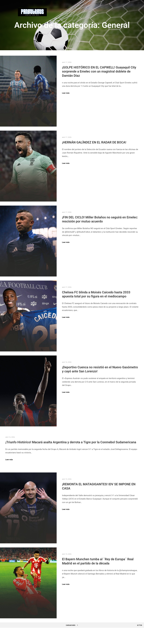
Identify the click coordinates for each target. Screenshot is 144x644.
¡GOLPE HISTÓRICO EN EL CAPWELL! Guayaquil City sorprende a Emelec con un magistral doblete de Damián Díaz (99, 72)
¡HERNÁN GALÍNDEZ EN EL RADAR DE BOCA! (94, 142)
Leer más (66, 93)
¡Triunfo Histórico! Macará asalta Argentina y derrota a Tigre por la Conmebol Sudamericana (71, 442)
